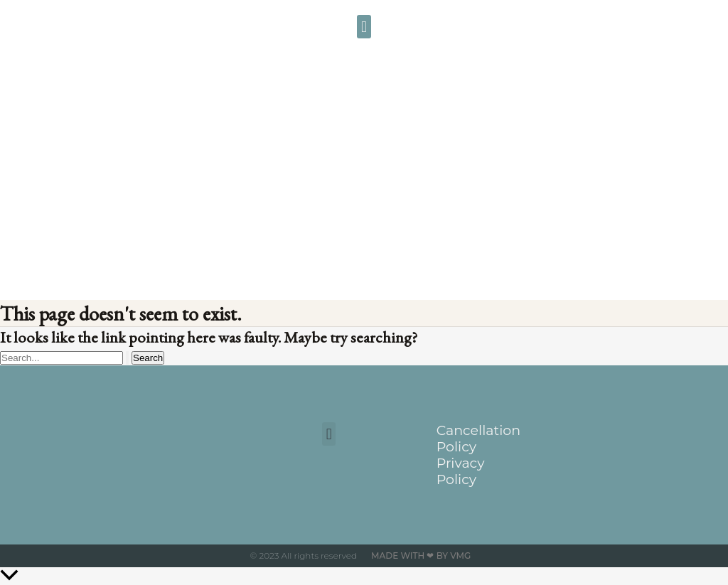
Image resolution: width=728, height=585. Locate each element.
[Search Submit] (127, 358)
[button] (364, 27)
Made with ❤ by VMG (421, 556)
